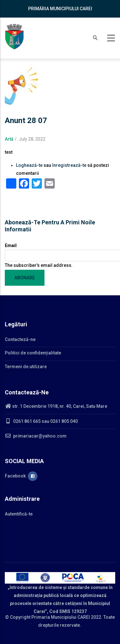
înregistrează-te (69, 165)
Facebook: (21, 476)
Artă (9, 139)
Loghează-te (29, 165)
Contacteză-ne (20, 339)
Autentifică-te (19, 514)
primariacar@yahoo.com (36, 436)
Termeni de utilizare (26, 367)
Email (11, 245)
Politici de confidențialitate (33, 353)
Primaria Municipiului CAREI (61, 617)
